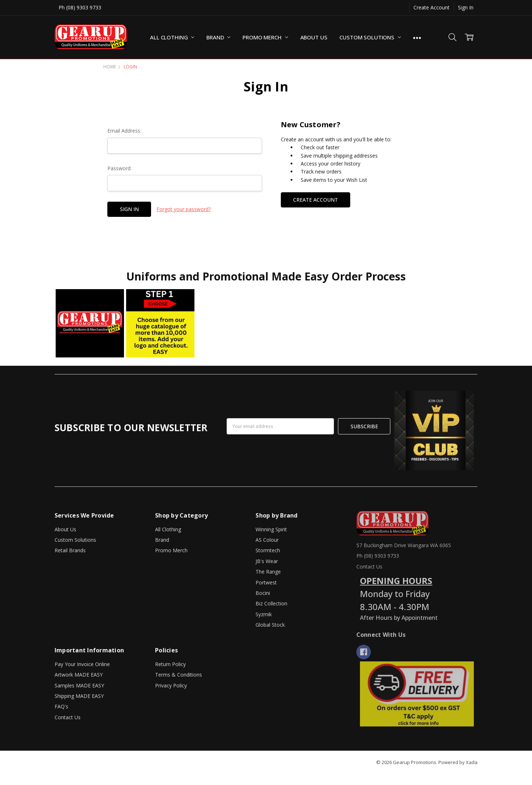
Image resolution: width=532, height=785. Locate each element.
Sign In (466, 7)
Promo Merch (265, 37)
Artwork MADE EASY (79, 675)
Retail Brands (70, 550)
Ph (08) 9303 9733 (80, 7)
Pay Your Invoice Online (82, 664)
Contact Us (68, 717)
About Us (314, 37)
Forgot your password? (184, 209)
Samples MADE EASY (79, 685)
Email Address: (124, 131)
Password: (119, 168)
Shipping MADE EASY (79, 696)
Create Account (432, 7)
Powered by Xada (458, 762)
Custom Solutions (370, 37)
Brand (218, 37)
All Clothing (172, 37)
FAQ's (61, 706)
